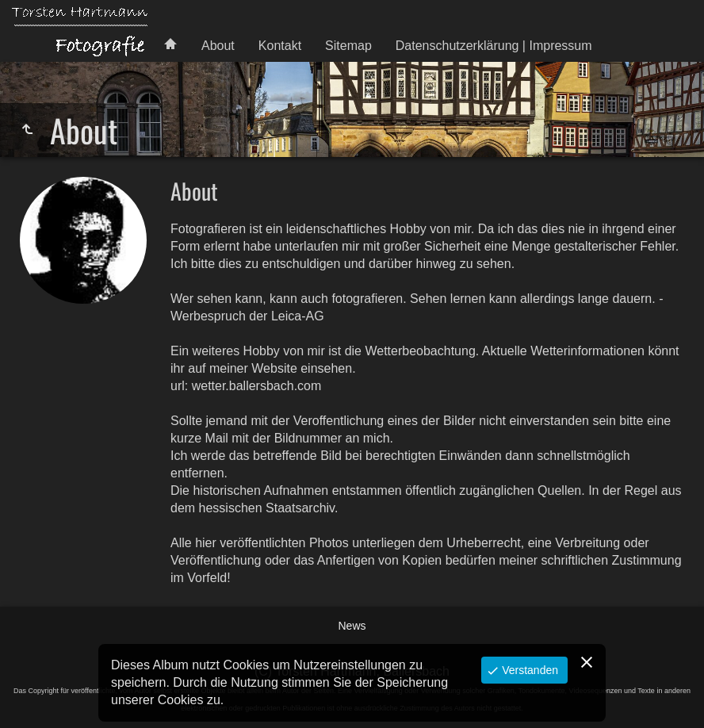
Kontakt (280, 46)
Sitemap (348, 46)
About (218, 46)
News (352, 626)
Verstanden (528, 670)
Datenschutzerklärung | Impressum (494, 46)
